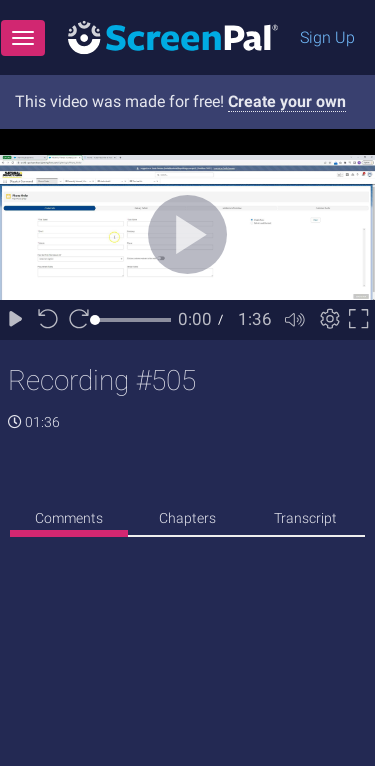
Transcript (305, 518)
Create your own (287, 101)
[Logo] (173, 36)
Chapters (187, 518)
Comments (69, 518)
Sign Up (327, 37)
